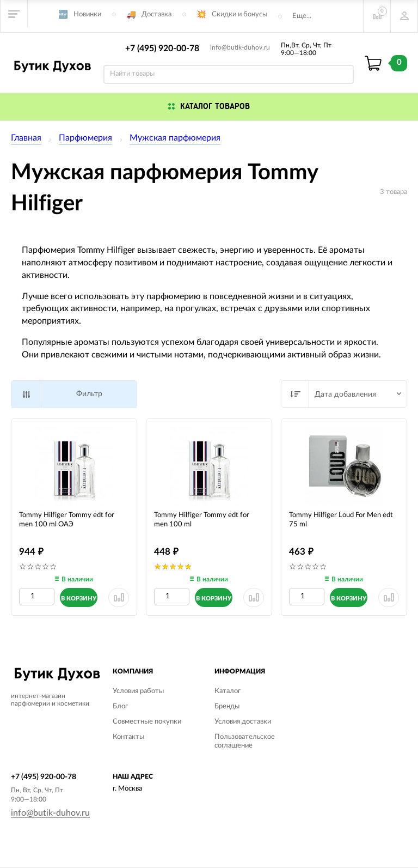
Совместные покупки (147, 722)
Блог (120, 706)
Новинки (87, 14)
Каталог (228, 691)
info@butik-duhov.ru (240, 47)
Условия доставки (243, 722)
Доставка (156, 14)
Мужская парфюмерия (175, 138)
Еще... (302, 16)
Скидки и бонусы (239, 14)
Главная (26, 138)
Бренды (227, 706)
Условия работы (138, 691)
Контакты (128, 737)
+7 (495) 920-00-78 (162, 48)
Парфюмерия (85, 138)
